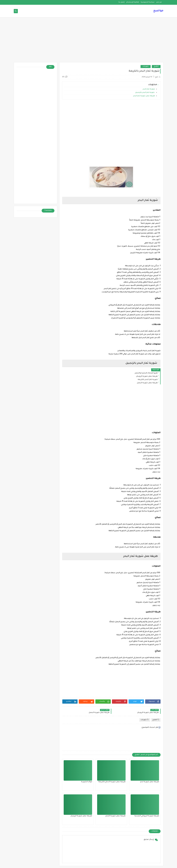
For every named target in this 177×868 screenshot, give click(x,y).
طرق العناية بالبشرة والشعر (146, 373)
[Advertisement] (89, 41)
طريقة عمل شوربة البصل (147, 383)
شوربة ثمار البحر (149, 89)
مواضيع (158, 11)
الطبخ (156, 66)
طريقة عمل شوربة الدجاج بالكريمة (112, 782)
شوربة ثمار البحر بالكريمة (148, 380)
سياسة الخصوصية (148, 2)
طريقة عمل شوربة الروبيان (147, 376)
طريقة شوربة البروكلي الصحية (147, 816)
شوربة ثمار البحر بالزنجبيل (145, 93)
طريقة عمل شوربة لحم (150, 782)
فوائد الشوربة (87, 782)
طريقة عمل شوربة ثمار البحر (144, 96)
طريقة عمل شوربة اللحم (116, 816)
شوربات (146, 66)
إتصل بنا (121, 2)
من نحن (159, 2)
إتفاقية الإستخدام (133, 2)
